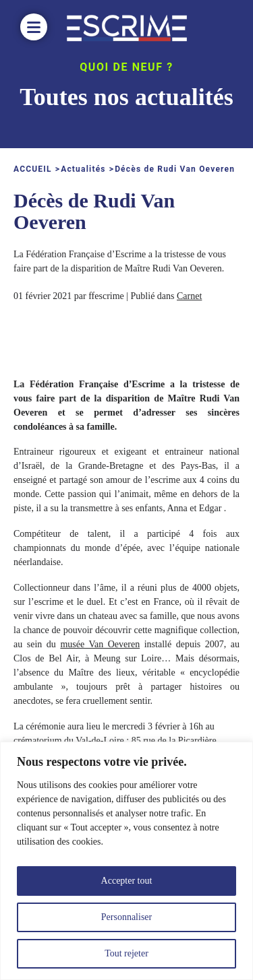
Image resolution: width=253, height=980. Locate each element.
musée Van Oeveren (100, 644)
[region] (126, 861)
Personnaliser (126, 917)
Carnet (189, 296)
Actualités (83, 169)
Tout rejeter (126, 953)
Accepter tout (127, 881)
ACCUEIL (33, 169)
